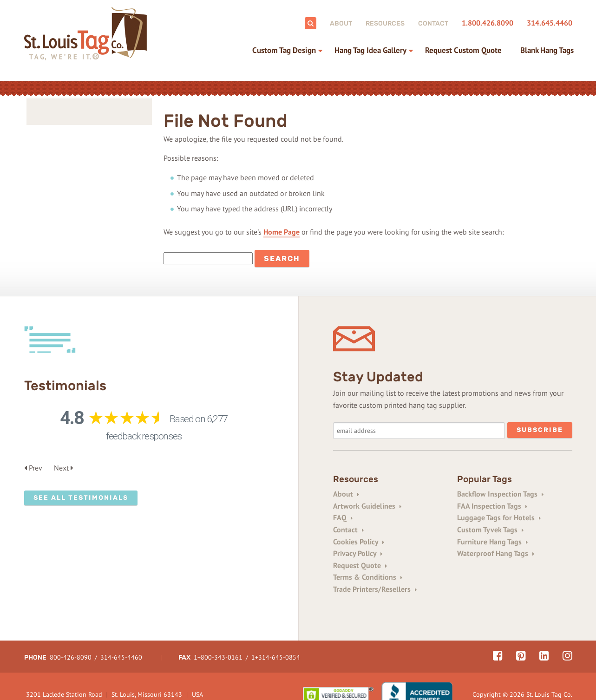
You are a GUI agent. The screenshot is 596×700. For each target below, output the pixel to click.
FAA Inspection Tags (492, 506)
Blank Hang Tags (547, 50)
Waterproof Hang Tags (496, 553)
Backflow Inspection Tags (500, 494)
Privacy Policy (358, 553)
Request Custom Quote (463, 50)
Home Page (282, 232)
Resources (385, 23)
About (341, 23)
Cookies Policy (359, 542)
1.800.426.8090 (488, 23)
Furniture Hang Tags (492, 542)
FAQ (343, 517)
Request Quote (360, 565)
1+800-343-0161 (218, 634)
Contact (433, 23)
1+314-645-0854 (276, 634)
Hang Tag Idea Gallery (370, 50)
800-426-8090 (71, 634)
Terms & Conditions (368, 577)
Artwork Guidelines (367, 506)
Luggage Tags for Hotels (499, 517)
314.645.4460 (550, 23)
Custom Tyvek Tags (490, 530)
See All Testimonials (81, 498)
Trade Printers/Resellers (375, 589)
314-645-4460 (121, 634)
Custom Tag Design (284, 50)
